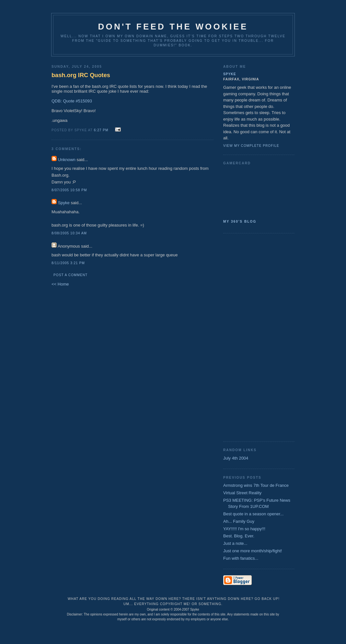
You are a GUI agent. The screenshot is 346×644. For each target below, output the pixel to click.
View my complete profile (251, 146)
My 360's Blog (240, 222)
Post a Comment (70, 275)
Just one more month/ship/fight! (253, 551)
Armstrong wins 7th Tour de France (256, 485)
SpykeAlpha (256, 191)
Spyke (64, 203)
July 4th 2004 (236, 458)
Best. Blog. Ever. (239, 536)
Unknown (67, 160)
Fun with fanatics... (241, 558)
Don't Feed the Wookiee (173, 27)
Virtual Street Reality (242, 493)
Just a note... (235, 543)
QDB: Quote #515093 (72, 101)
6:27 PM (101, 130)
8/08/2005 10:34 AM (69, 233)
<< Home (60, 284)
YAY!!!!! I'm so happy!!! (244, 529)
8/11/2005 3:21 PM (68, 263)
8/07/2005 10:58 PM (69, 190)
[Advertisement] (249, 337)
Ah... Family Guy (239, 521)
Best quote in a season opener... (253, 514)
